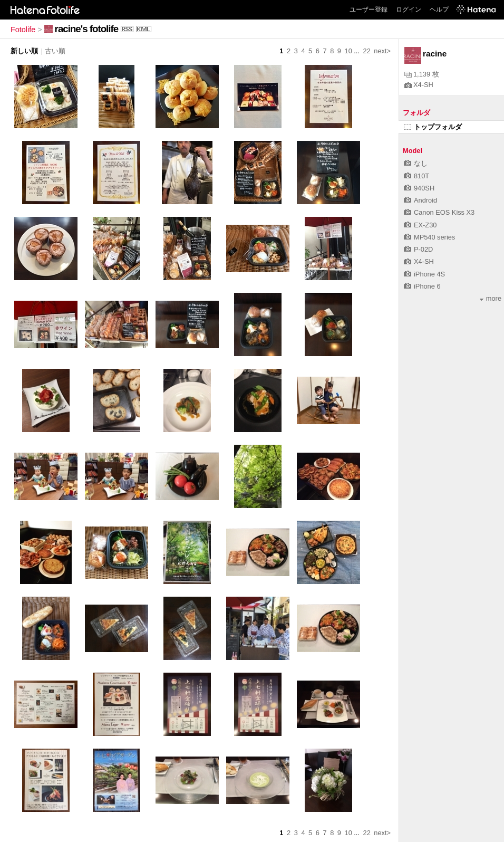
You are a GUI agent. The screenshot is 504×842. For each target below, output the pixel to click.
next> (382, 51)
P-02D (418, 249)
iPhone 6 (422, 286)
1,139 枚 (422, 74)
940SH (419, 188)
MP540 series (429, 237)
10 (348, 51)
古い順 (55, 51)
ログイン (409, 9)
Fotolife (23, 30)
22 (367, 51)
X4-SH (419, 85)
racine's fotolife (86, 29)
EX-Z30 (420, 225)
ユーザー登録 (369, 9)
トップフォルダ (433, 127)
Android (420, 200)
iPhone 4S (424, 274)
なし (416, 163)
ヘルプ (439, 9)
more (491, 298)
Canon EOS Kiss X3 (439, 212)
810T (416, 176)
